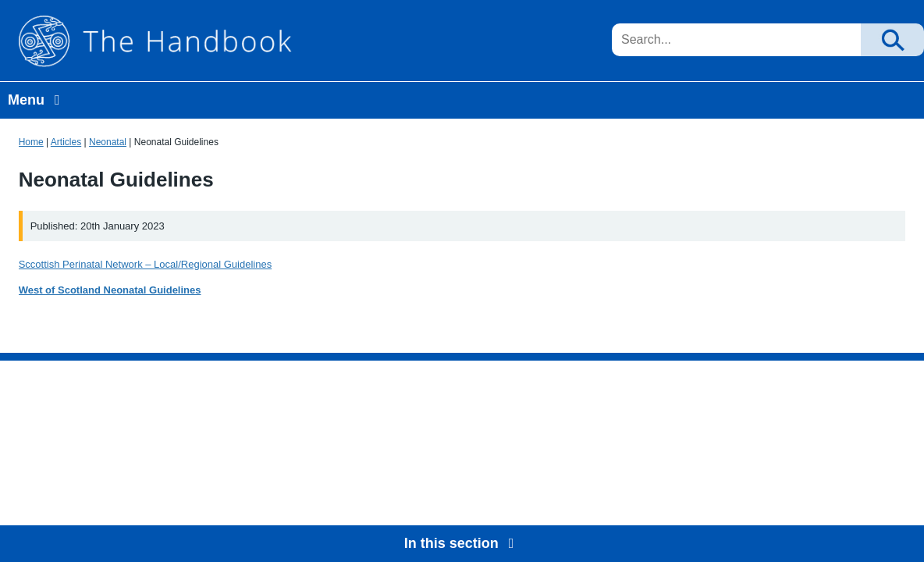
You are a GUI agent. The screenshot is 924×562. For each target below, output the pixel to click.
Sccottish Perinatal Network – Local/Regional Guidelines (145, 264)
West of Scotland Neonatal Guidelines (110, 290)
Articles (66, 142)
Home (31, 142)
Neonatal (108, 142)
